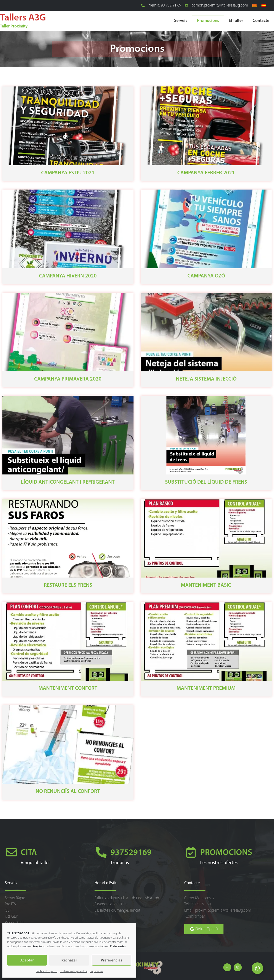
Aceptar (27, 960)
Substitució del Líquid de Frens (206, 482)
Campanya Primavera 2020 (68, 379)
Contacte (261, 21)
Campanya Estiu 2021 (68, 173)
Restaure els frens (68, 585)
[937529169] (101, 852)
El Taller (236, 21)
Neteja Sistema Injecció (206, 379)
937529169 (131, 853)
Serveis (181, 21)
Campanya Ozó (206, 276)
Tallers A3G (23, 18)
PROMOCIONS (226, 853)
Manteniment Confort (68, 688)
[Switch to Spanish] (264, 6)
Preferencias (112, 960)
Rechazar (69, 960)
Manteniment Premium (206, 688)
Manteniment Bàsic (206, 585)
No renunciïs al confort (68, 792)
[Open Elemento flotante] (257, 968)
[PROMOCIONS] (191, 852)
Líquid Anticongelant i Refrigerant (68, 482)
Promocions (208, 21)
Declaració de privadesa (73, 971)
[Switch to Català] (255, 6)
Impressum (96, 971)
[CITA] (11, 852)
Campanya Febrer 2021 (206, 173)
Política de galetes (47, 971)
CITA (29, 853)
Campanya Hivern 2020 (68, 276)
